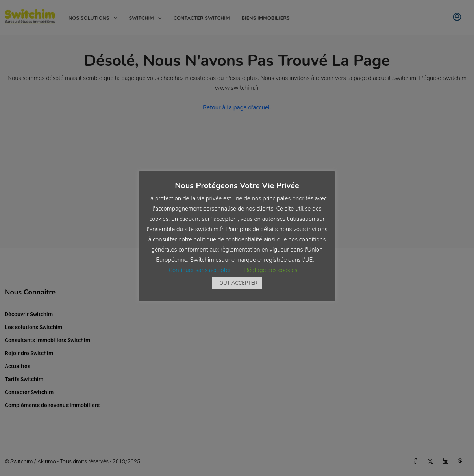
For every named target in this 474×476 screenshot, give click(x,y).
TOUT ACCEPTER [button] (237, 283)
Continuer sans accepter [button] (200, 270)
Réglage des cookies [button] (271, 270)
